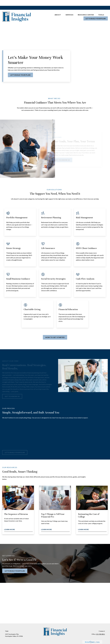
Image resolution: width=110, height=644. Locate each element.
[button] (58, 9)
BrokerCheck (74, 639)
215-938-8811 (100, 628)
